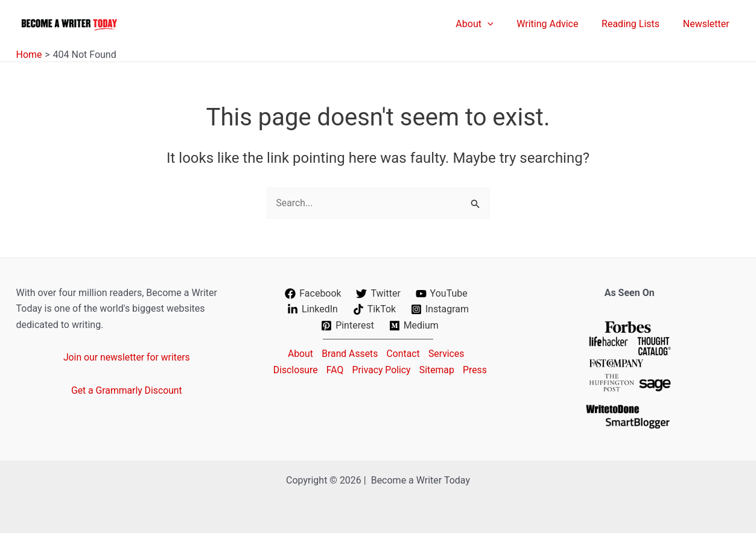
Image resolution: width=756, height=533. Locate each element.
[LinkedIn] (312, 309)
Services (448, 353)
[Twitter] (378, 294)
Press (380, 385)
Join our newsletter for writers (126, 357)
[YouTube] (441, 294)
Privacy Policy (397, 369)
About (298, 353)
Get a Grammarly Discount (127, 390)
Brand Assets (348, 353)
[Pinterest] (348, 326)
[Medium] (414, 326)
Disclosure (307, 369)
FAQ (348, 369)
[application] (501, 24)
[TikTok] (374, 309)
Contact (404, 353)
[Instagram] (440, 309)
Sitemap (453, 369)
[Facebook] (313, 294)
